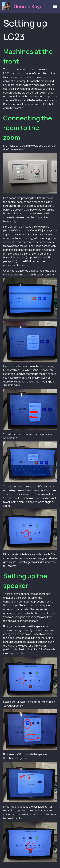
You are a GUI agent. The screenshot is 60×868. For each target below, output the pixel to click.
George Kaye (28, 7)
